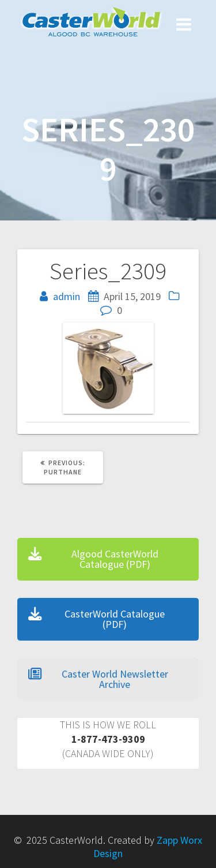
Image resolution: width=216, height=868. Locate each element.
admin (67, 296)
